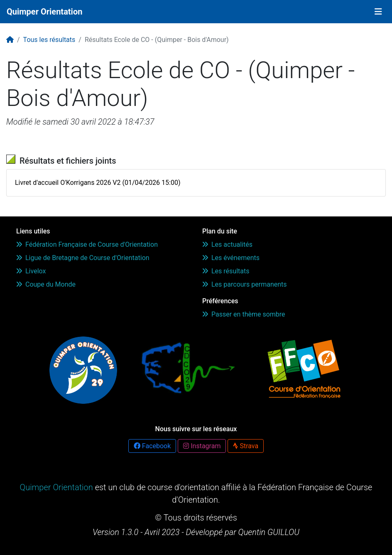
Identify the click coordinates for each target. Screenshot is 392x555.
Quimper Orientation (44, 12)
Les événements (231, 258)
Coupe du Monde (46, 284)
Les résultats (226, 271)
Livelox (31, 271)
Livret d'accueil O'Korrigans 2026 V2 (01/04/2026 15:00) (98, 183)
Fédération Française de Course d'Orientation (87, 244)
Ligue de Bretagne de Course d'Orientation (83, 258)
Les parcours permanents (245, 284)
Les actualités (227, 244)
